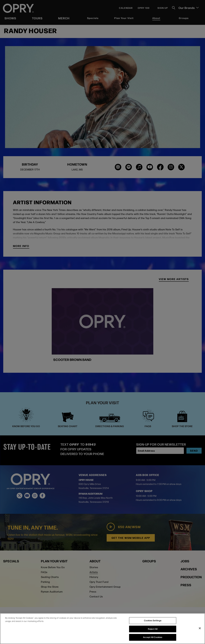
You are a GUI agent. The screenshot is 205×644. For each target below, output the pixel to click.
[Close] (200, 628)
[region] (102, 629)
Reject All (153, 629)
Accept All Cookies (153, 637)
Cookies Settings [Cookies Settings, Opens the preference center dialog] (153, 620)
